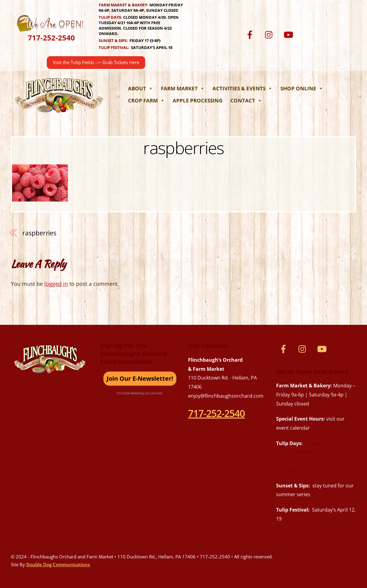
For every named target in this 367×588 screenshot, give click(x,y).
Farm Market (183, 88)
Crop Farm (146, 100)
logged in (56, 284)
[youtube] (290, 34)
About (140, 88)
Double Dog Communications (58, 564)
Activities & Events (243, 88)
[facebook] (251, 34)
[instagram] (270, 34)
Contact (246, 100)
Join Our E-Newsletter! (140, 378)
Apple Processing (198, 100)
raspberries (183, 147)
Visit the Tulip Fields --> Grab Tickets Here (96, 62)
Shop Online (302, 88)
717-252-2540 (51, 38)
